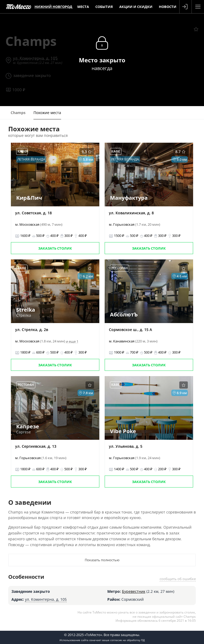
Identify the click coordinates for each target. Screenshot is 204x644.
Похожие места (47, 113)
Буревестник (134, 591)
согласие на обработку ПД (127, 640)
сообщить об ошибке (178, 579)
